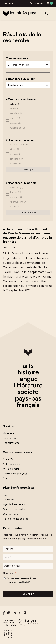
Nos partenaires (11, 443)
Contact (7, 478)
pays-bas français (28, 401)
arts (28, 365)
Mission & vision (11, 469)
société (28, 392)
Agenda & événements (15, 504)
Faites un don (10, 438)
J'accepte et (21, 580)
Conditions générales (14, 509)
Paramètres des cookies (15, 519)
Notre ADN (9, 459)
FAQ (5, 495)
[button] (28, 104)
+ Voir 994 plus (28, 213)
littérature (28, 385)
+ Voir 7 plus (28, 170)
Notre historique (11, 464)
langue (28, 379)
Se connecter (36, 3)
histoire (28, 372)
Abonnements (10, 433)
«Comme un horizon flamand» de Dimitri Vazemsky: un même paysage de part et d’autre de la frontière (27, 235)
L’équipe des (15, 474)
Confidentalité (10, 514)
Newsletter (8, 3)
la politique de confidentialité (18, 582)
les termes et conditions (24, 578)
